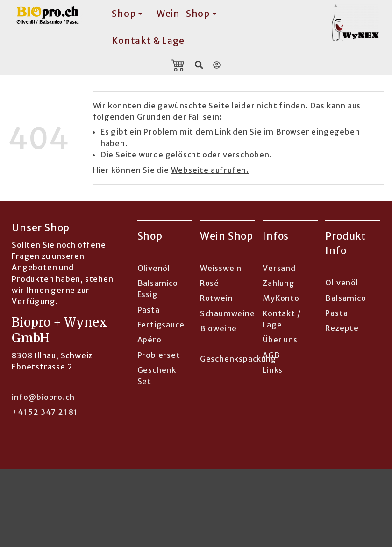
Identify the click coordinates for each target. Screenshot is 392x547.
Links (273, 370)
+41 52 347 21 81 (45, 412)
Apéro (150, 340)
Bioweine (218, 328)
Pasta (149, 310)
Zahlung (279, 283)
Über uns (280, 340)
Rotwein (217, 298)
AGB (271, 355)
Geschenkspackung (238, 359)
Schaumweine (228, 313)
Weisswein (221, 268)
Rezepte (342, 328)
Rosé (210, 283)
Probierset (159, 355)
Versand (279, 268)
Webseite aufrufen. (210, 170)
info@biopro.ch (43, 397)
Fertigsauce (161, 325)
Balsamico (346, 298)
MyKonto (281, 298)
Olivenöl (154, 268)
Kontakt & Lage (148, 41)
